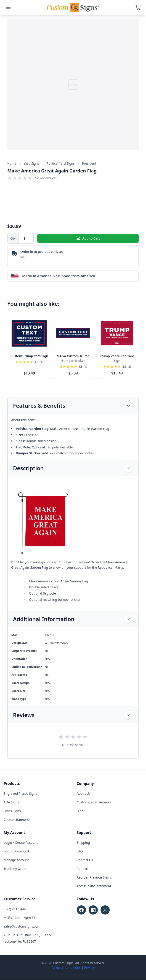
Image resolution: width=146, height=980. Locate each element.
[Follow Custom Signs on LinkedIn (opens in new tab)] (93, 910)
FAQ (80, 851)
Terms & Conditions (66, 968)
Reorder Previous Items (94, 877)
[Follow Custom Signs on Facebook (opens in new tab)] (81, 910)
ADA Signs (11, 802)
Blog (80, 811)
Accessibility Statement (94, 886)
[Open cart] (138, 7)
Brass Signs (12, 811)
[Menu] (8, 7)
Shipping (83, 842)
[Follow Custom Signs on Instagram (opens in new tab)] (105, 910)
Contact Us (85, 860)
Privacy (89, 968)
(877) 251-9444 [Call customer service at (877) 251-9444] (15, 909)
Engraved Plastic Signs (20, 793)
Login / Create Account (21, 842)
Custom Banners (16, 820)
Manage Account (16, 860)
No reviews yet (46, 178)
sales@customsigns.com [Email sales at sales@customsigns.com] (22, 926)
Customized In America (94, 802)
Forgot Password (16, 851)
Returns (83, 869)
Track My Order (15, 869)
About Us (84, 793)
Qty (13, 238)
